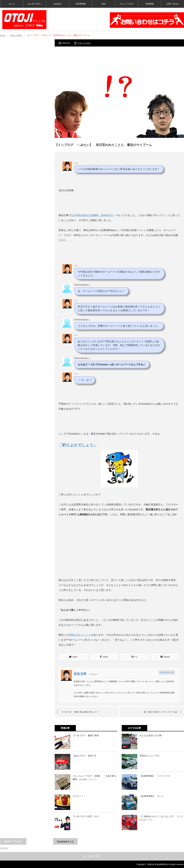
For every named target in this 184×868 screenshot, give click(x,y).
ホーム (12, 4)
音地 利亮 (81, 673)
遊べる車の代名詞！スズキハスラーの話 (156, 712)
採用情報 (150, 4)
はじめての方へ (35, 4)
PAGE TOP (92, 856)
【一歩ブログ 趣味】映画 (86, 735)
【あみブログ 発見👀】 (85, 755)
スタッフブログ (127, 4)
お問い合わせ (172, 4)
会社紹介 (58, 4)
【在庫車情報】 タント (152, 796)
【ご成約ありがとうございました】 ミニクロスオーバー (161, 818)
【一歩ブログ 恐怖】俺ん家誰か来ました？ (84, 712)
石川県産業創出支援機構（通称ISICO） (93, 215)
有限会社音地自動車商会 (158, 864)
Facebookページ (65, 841)
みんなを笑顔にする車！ (152, 735)
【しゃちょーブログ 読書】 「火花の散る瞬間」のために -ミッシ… (94, 777)
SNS (104, 4)
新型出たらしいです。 (151, 755)
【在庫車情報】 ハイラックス (155, 776)
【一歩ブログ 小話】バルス (86, 816)
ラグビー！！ (79, 796)
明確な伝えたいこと (80, 635)
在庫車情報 (81, 4)
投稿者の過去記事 (166, 672)
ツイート (4, 848)
